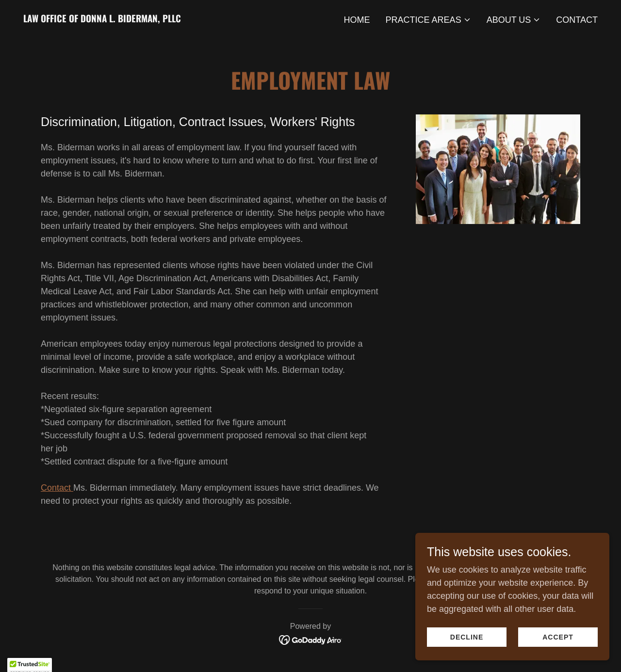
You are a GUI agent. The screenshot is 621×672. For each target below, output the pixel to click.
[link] (102, 19)
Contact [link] (577, 20)
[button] (428, 20)
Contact (57, 488)
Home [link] (357, 20)
